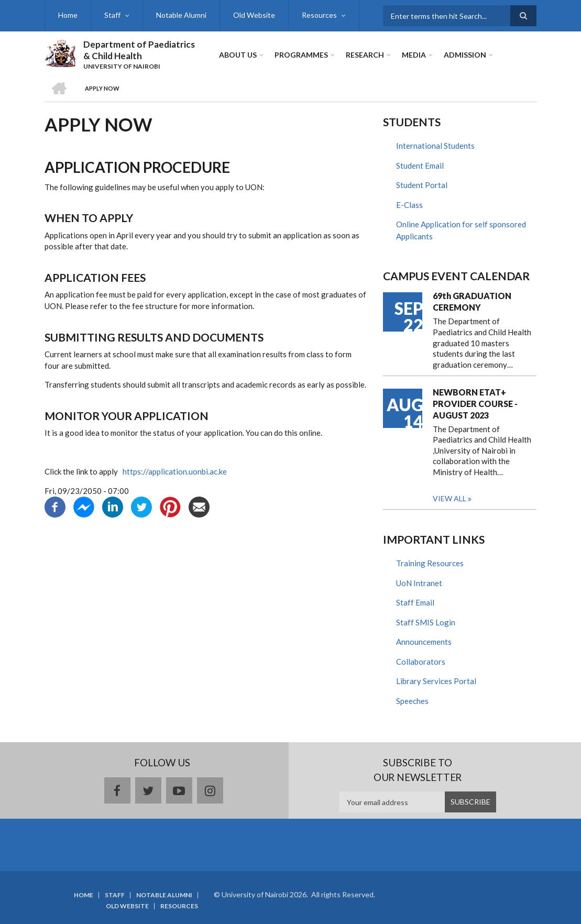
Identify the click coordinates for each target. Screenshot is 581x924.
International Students (435, 146)
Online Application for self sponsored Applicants (461, 230)
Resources (319, 15)
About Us (238, 55)
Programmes (301, 55)
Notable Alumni (181, 15)
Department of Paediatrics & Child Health (139, 50)
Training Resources (430, 563)
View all (450, 498)
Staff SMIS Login (426, 622)
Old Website (254, 15)
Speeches (412, 701)
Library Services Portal (436, 681)
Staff (112, 15)
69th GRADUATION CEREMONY (472, 301)
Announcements (424, 642)
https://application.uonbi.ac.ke (174, 471)
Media (414, 55)
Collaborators (421, 662)
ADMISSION (465, 55)
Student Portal (422, 185)
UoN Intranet (419, 583)
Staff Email (415, 602)
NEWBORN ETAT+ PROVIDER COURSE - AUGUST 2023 (475, 404)
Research (365, 55)
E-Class (409, 205)
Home (68, 15)
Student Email (420, 166)
